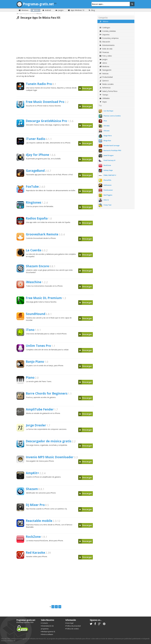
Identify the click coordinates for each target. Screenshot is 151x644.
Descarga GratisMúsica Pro (46, 121)
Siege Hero (108, 136)
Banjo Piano (35, 362)
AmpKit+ (32, 473)
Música (104, 21)
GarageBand (35, 171)
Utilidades (104, 98)
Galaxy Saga (108, 170)
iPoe (105, 121)
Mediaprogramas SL (48, 632)
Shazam (32, 489)
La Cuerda (34, 250)
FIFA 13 (106, 200)
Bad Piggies (108, 195)
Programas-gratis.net (38, 4)
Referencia (105, 88)
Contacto (44, 623)
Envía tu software (47, 634)
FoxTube (32, 186)
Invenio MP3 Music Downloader (50, 457)
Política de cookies (72, 629)
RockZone (33, 537)
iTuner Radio (36, 139)
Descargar (86, 88)
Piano (30, 377)
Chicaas (107, 131)
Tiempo (104, 95)
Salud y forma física (108, 91)
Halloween (108, 185)
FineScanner (108, 190)
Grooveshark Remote (42, 234)
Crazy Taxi (107, 205)
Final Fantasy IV (109, 160)
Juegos (103, 59)
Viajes (103, 102)
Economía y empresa (109, 38)
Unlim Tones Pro (38, 346)
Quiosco (104, 81)
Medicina (104, 66)
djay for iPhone (37, 155)
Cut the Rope (108, 111)
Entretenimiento (107, 45)
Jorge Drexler (36, 425)
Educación (105, 42)
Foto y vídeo (106, 56)
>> (60, 607)
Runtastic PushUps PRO (112, 150)
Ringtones (34, 202)
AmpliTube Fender (40, 409)
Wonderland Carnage (112, 146)
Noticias (104, 74)
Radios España (37, 218)
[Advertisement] (55, 38)
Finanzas (104, 52)
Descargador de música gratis (49, 441)
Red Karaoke (35, 553)
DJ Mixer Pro (35, 505)
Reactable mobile (39, 521)
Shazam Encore (37, 266)
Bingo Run (107, 141)
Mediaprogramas (24, 622)
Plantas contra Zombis (112, 116)
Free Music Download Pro (45, 102)
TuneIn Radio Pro (39, 84)
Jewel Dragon (109, 155)
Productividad (106, 77)
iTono (30, 330)
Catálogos (105, 28)
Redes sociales (106, 84)
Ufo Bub (107, 126)
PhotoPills (107, 180)
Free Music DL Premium (44, 298)
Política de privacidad (73, 626)
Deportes (104, 35)
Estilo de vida (106, 49)
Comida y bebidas (108, 31)
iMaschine (34, 282)
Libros (103, 63)
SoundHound (36, 314)
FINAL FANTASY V (110, 175)
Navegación (105, 70)
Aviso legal (69, 623)
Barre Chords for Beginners (47, 393)
